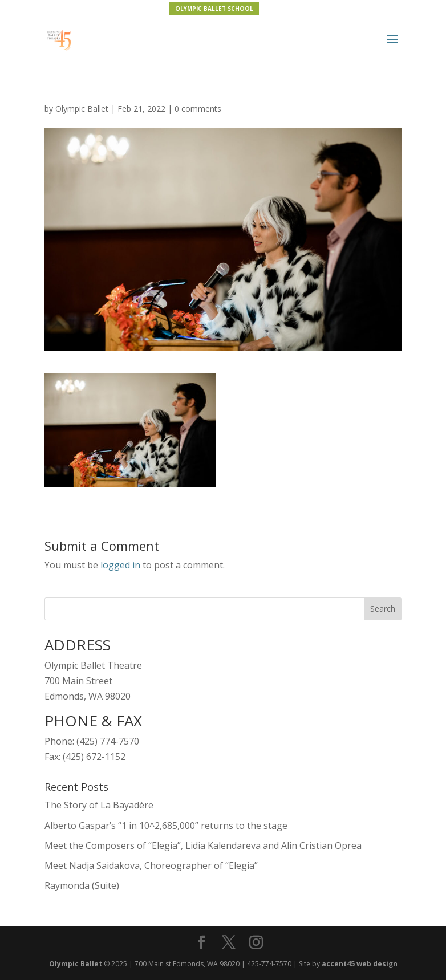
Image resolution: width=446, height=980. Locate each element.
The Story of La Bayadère (99, 805)
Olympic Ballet (82, 109)
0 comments (198, 109)
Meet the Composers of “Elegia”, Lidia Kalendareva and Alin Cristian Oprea (203, 845)
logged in (120, 565)
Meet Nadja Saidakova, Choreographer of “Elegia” (151, 865)
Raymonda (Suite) (82, 885)
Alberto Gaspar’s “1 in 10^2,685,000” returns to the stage (166, 826)
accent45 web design (360, 964)
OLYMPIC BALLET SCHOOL (214, 9)
